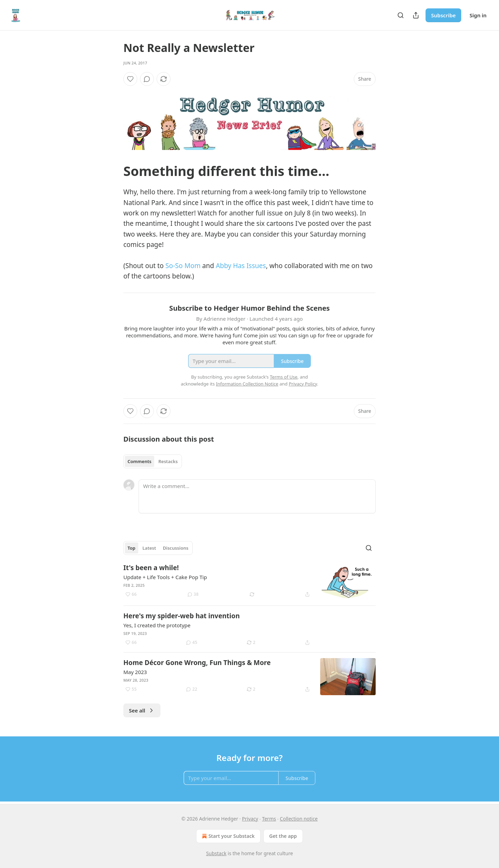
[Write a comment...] (257, 496)
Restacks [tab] (168, 461)
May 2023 (135, 672)
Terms (269, 819)
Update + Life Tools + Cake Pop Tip (165, 577)
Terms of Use (284, 377)
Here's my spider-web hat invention (182, 616)
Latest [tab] (149, 548)
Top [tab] (132, 548)
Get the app (283, 836)
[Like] (130, 79)
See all (142, 710)
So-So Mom (183, 266)
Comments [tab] (139, 461)
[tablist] (153, 461)
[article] (249, 582)
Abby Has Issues (241, 266)
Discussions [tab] (176, 548)
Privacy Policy (303, 384)
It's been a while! (151, 568)
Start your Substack (227, 836)
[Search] (401, 15)
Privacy (250, 819)
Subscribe (443, 15)
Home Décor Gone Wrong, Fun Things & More (197, 663)
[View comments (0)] (147, 79)
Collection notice (299, 819)
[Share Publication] (416, 15)
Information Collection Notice (247, 384)
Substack (216, 853)
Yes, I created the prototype (157, 625)
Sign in (478, 15)
